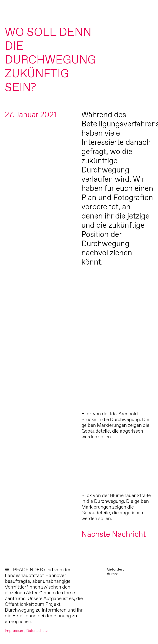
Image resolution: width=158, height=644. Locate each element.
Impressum (15, 631)
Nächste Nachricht (114, 534)
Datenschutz (37, 631)
